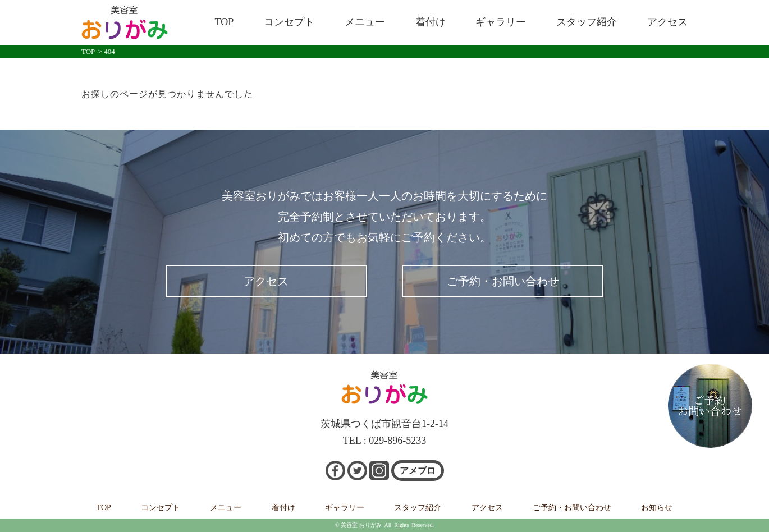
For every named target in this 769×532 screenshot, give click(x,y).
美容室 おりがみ (361, 525)
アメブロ (418, 471)
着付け (431, 22)
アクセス (667, 22)
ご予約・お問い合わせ (503, 281)
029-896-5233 (397, 441)
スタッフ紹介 (587, 22)
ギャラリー (501, 22)
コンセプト (289, 22)
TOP (225, 22)
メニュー (365, 22)
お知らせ (657, 508)
